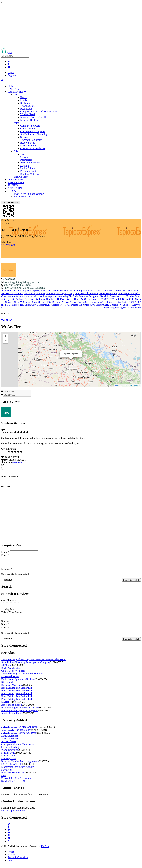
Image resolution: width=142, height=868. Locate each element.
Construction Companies (33, 131)
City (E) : (45, 302)
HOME (11, 86)
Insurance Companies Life (34, 117)
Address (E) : (40, 303)
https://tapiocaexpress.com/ (17, 285)
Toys (23, 154)
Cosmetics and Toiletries (33, 148)
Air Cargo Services (30, 163)
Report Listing (11, 468)
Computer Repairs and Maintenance (39, 112)
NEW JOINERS (16, 182)
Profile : (71, 293)
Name (5, 552)
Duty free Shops (28, 146)
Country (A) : (28, 302)
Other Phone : (89, 299)
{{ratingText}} (9, 612)
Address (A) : (76, 305)
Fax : (61, 299)
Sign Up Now (21, 177)
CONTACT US (15, 180)
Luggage (25, 165)
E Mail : (112, 305)
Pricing (11, 858)
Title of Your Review (13, 615)
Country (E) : (10, 302)
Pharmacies (26, 160)
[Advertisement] (71, 26)
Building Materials (30, 174)
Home (11, 855)
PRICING (13, 185)
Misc (16, 94)
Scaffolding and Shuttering (34, 134)
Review (6, 625)
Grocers (24, 157)
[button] (80, 352)
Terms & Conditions (18, 861)
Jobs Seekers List (23, 197)
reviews (17, 463)
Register (12, 75)
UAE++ (45, 850)
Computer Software (30, 126)
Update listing (12, 465)
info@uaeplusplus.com (13, 814)
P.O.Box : (73, 299)
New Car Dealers (29, 120)
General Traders (28, 129)
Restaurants (26, 103)
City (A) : (59, 302)
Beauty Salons (28, 143)
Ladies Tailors (27, 168)
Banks (23, 97)
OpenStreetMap (133, 386)
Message (7, 571)
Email (5, 555)
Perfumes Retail (28, 171)
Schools (24, 137)
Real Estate (26, 109)
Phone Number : (46, 299)
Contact (12, 864)
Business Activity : (23, 299)
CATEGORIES (17, 92)
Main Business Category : (84, 296)
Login (11, 72)
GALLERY (13, 89)
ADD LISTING (16, 188)
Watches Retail (28, 114)
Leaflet (119, 386)
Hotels (24, 100)
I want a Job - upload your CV (29, 194)
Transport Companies (31, 140)
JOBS (12, 191)
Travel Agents (27, 106)
